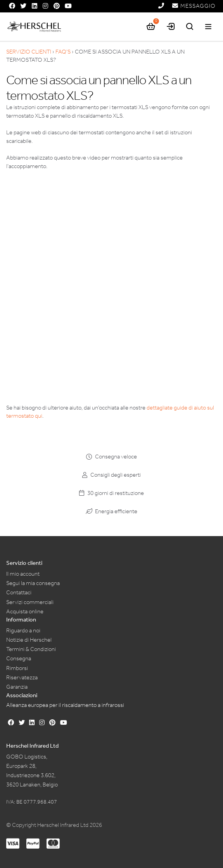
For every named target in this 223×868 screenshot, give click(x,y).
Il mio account (23, 574)
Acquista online (25, 611)
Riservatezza (22, 677)
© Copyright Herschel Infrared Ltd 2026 (54, 825)
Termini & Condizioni (31, 649)
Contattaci (19, 592)
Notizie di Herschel (29, 640)
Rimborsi (17, 668)
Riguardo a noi (23, 630)
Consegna (19, 658)
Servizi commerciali (30, 602)
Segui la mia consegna (33, 583)
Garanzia (17, 687)
